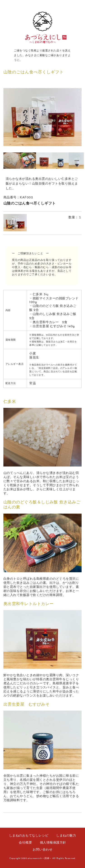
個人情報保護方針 (53, 843)
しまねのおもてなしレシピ (29, 836)
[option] (43, 117)
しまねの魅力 (66, 836)
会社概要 (25, 843)
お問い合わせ (42, 850)
